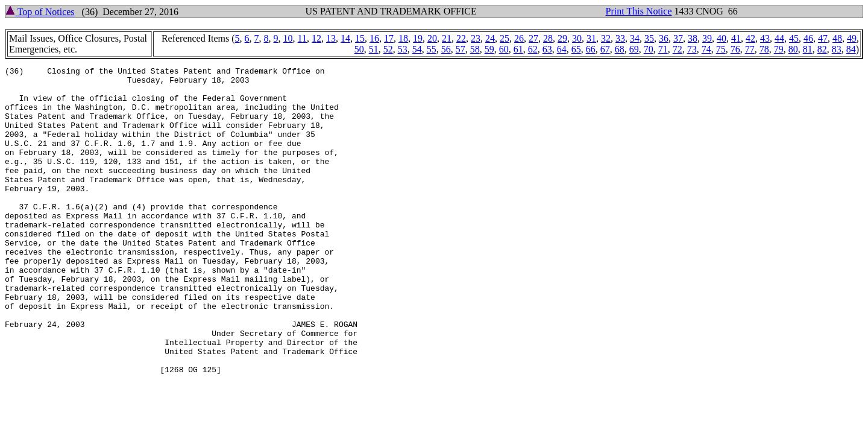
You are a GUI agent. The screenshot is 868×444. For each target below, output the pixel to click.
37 (678, 38)
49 (852, 38)
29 (562, 38)
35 (649, 38)
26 (519, 38)
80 (793, 49)
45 (794, 38)
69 (634, 49)
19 (418, 38)
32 (606, 38)
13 (331, 38)
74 (706, 49)
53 (403, 49)
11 (302, 38)
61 (518, 49)
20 (432, 38)
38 (693, 38)
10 (288, 38)
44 (779, 38)
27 (533, 38)
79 (779, 49)
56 (446, 49)
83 (837, 49)
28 (548, 38)
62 (533, 49)
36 (664, 38)
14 (345, 38)
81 (808, 49)
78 (764, 49)
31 (591, 38)
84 (851, 49)
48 (837, 38)
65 (576, 49)
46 (808, 38)
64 (562, 49)
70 (649, 49)
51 (374, 49)
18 (403, 38)
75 (721, 49)
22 (461, 38)
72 (678, 49)
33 (620, 38)
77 (750, 49)
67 (605, 49)
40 (722, 38)
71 (663, 49)
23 (476, 38)
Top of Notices (40, 12)
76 (735, 49)
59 (489, 49)
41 (736, 38)
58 (475, 49)
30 (577, 38)
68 (620, 49)
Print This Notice (639, 11)
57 (461, 49)
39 (707, 38)
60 (504, 49)
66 (591, 49)
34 (635, 38)
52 (388, 49)
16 (374, 38)
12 (316, 38)
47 (823, 38)
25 (505, 38)
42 (750, 38)
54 (417, 49)
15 (360, 38)
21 (447, 38)
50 (359, 49)
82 (822, 49)
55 (432, 49)
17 (389, 38)
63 (547, 49)
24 (490, 38)
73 (692, 49)
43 (765, 38)
